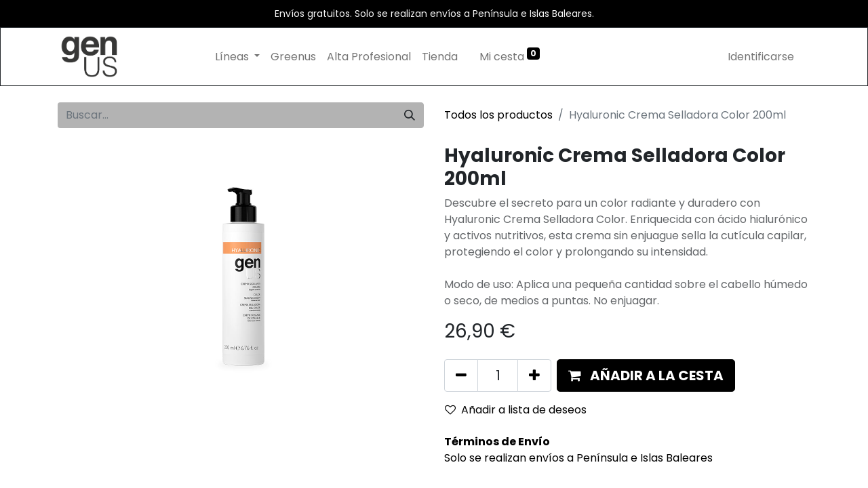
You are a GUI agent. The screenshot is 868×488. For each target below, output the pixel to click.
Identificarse (761, 57)
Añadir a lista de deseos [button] (516, 410)
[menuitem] (293, 57)
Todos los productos (498, 115)
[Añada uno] (534, 375)
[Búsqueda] (410, 115)
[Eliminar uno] (461, 375)
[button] (646, 375)
